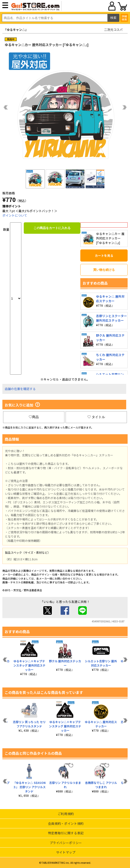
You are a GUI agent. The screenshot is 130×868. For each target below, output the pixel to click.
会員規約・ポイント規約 (66, 823)
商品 (34, 417)
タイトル (96, 417)
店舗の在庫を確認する (20, 389)
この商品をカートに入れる (52, 228)
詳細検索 (124, 18)
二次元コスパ (113, 30)
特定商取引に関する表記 (66, 833)
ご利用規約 (66, 814)
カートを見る (104, 255)
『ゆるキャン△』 (16, 30)
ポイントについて (15, 215)
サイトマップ (66, 852)
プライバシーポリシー (66, 843)
